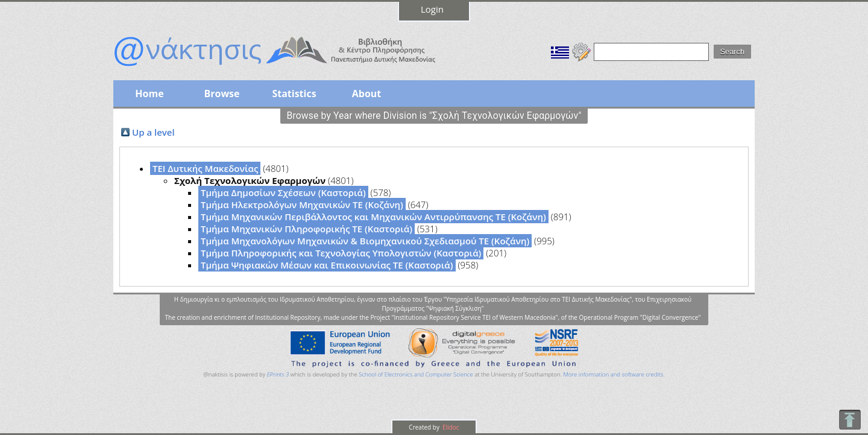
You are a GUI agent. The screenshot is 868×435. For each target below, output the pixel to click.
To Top (850, 420)
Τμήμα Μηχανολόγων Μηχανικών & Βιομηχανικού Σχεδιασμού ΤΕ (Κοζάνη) (365, 241)
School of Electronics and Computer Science (416, 374)
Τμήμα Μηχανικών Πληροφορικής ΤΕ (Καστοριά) (307, 229)
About (367, 94)
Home (149, 94)
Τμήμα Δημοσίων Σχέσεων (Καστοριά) (283, 192)
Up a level (153, 132)
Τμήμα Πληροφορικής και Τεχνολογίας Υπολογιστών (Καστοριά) (341, 253)
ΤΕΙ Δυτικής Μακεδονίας (205, 168)
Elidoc (450, 427)
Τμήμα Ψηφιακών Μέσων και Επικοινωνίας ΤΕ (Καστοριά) (327, 265)
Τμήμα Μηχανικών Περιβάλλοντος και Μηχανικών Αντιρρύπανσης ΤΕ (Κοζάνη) (373, 217)
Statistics (294, 94)
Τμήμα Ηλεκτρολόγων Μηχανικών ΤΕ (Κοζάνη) (302, 205)
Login (432, 9)
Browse (222, 94)
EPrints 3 (278, 374)
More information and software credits (613, 374)
